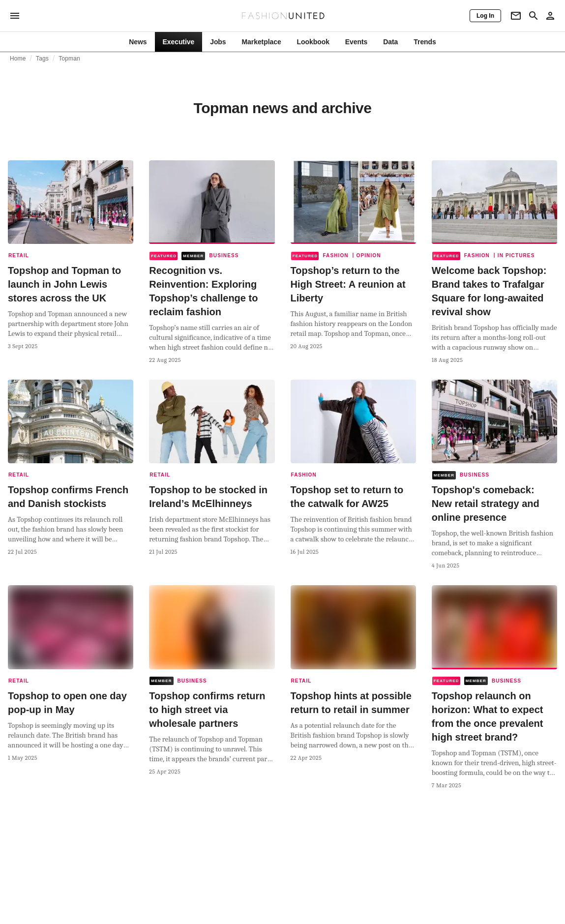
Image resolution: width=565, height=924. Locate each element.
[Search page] (534, 16)
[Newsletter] (516, 16)
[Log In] (485, 16)
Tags (42, 59)
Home (18, 59)
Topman (69, 59)
